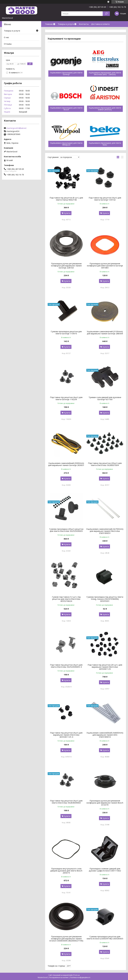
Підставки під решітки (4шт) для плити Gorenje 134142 (105, 199)
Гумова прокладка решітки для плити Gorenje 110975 (66, 332)
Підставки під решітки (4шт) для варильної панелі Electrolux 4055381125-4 (66, 735)
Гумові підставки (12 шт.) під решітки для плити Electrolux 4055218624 (66, 599)
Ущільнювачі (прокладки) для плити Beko (105, 144)
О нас (67, 30)
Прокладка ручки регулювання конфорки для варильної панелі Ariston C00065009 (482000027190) (66, 939)
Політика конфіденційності (80, 977)
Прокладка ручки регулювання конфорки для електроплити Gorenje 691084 (105, 266)
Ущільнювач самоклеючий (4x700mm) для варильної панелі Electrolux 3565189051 (105, 531)
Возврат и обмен (53, 30)
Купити (67, 213)
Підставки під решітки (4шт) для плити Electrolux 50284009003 (66, 802)
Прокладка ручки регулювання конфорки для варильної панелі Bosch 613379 (105, 803)
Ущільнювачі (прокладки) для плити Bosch (66, 109)
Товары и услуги (66, 24)
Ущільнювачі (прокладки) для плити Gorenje (66, 74)
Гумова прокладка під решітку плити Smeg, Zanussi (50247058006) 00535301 (105, 599)
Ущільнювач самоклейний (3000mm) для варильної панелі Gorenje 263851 (66, 464)
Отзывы (8, 44)
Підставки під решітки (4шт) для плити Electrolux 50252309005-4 (66, 666)
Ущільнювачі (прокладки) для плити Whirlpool (66, 144)
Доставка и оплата (100, 24)
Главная (49, 24)
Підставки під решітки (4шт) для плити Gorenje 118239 (66, 398)
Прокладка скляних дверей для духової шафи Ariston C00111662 (105, 870)
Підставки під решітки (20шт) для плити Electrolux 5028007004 (105, 464)
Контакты (84, 24)
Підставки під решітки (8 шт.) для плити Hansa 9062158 (66, 199)
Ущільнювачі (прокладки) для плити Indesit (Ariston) (105, 109)
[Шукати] (106, 14)
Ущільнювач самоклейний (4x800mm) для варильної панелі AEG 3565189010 (105, 735)
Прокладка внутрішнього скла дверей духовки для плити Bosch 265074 (66, 871)
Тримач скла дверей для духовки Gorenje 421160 (105, 398)
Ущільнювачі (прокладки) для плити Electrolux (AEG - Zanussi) (105, 74)
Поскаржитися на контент (59, 977)
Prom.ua (77, 975)
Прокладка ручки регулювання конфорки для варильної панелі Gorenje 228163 (66, 266)
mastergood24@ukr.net (17, 128)
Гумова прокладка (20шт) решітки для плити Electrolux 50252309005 (66, 530)
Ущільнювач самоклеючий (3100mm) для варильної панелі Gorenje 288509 (105, 332)
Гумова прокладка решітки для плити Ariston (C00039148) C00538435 (105, 937)
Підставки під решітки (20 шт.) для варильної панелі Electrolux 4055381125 (105, 667)
